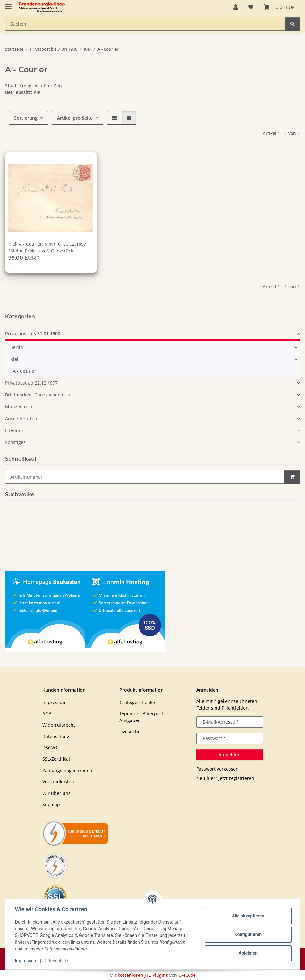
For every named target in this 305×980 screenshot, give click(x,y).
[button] (236, 7)
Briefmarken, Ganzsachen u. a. (38, 395)
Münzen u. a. (19, 407)
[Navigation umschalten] (8, 4)
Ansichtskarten (21, 418)
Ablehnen (247, 953)
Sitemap (51, 804)
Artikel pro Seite (75, 118)
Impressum (27, 961)
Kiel (14, 359)
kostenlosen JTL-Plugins (143, 975)
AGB (47, 714)
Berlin (17, 347)
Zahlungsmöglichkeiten (67, 770)
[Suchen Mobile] (145, 24)
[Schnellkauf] (145, 477)
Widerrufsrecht (59, 725)
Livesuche (130, 732)
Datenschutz (57, 961)
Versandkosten (58, 782)
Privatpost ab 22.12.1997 (31, 383)
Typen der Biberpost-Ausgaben (142, 717)
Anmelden (229, 755)
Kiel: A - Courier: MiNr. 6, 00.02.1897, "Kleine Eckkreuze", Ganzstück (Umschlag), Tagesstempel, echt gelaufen (48, 247)
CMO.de (187, 975)
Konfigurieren (247, 934)
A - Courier (25, 371)
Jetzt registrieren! (237, 778)
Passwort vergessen (217, 769)
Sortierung (26, 118)
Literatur (14, 430)
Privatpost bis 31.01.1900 (33, 333)
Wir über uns (56, 793)
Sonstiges (15, 442)
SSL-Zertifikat (56, 759)
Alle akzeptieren (247, 916)
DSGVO (50, 748)
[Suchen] (292, 24)
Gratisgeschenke (137, 702)
